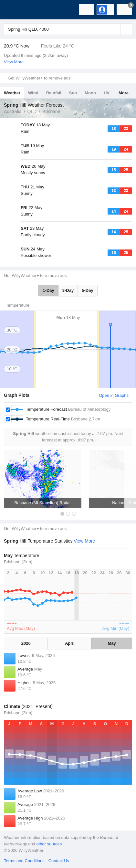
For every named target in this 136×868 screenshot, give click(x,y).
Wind (33, 93)
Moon (90, 93)
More (124, 93)
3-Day (68, 290)
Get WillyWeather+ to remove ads (39, 78)
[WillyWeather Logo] (15, 10)
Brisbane (51, 111)
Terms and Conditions (24, 861)
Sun (73, 93)
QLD (32, 111)
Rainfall (54, 93)
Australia (13, 111)
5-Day (87, 290)
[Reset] (115, 29)
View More (14, 62)
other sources (49, 844)
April (70, 643)
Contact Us (59, 861)
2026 (26, 643)
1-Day (48, 290)
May (112, 643)
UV (107, 93)
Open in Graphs (114, 395)
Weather (12, 93)
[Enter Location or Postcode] (68, 29)
